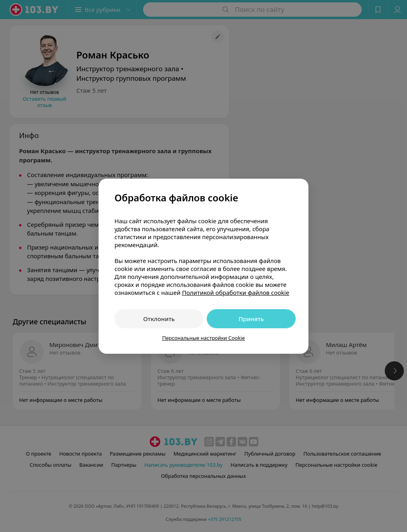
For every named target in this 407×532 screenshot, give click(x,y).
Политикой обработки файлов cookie (236, 292)
